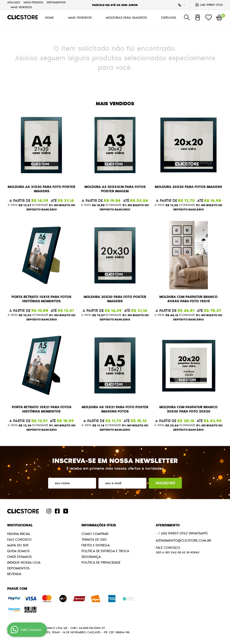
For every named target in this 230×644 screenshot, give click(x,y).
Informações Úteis (99, 525)
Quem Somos (18, 551)
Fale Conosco (19, 539)
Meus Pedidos (33, 2)
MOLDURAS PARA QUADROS (126, 17)
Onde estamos (19, 557)
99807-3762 (212, 5)
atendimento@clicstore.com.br (183, 540)
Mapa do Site (18, 545)
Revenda (14, 574)
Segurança (91, 557)
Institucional (20, 525)
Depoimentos (56, 2)
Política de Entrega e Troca (105, 551)
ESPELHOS (169, 17)
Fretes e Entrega (96, 545)
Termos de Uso (94, 539)
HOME (49, 17)
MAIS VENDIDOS (21, 7)
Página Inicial (19, 534)
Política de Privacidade (101, 562)
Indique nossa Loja (24, 562)
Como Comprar (95, 534)
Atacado (14, 2)
